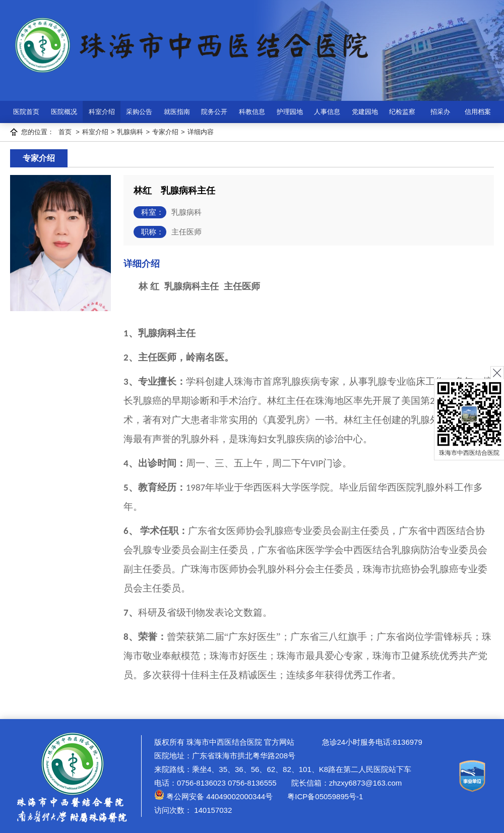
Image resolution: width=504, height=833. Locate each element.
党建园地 (365, 112)
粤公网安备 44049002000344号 (213, 796)
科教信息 (252, 112)
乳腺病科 (130, 132)
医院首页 (26, 112)
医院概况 (64, 112)
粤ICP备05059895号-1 (324, 796)
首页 (65, 132)
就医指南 (177, 112)
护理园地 (290, 112)
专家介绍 (165, 132)
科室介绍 (102, 112)
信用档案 (478, 112)
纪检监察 (402, 112)
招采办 (440, 112)
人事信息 (327, 112)
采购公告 (139, 112)
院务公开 (214, 112)
